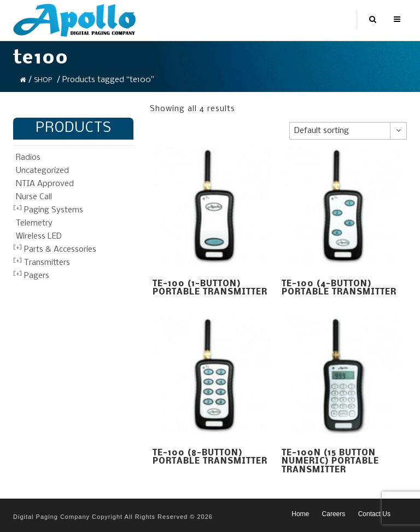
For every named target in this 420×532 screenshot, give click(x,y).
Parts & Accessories (60, 250)
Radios (28, 158)
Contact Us (374, 514)
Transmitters (47, 263)
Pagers (37, 276)
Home (300, 514)
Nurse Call (34, 197)
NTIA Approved (45, 184)
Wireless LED (39, 236)
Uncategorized (42, 171)
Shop (43, 80)
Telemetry (34, 223)
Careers (334, 514)
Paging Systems (54, 210)
